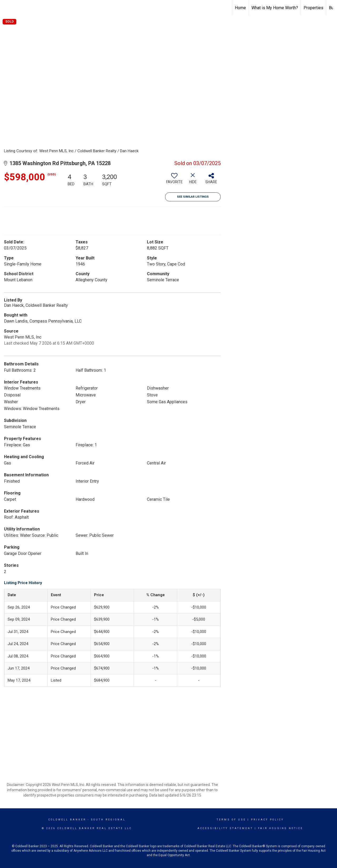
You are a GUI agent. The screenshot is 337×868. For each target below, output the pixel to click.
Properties (313, 8)
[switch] (174, 180)
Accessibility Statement (225, 828)
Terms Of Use (231, 820)
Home (240, 8)
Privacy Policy (267, 820)
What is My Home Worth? (275, 8)
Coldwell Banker (67, 820)
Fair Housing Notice (281, 828)
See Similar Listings (193, 197)
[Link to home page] (7, 7)
